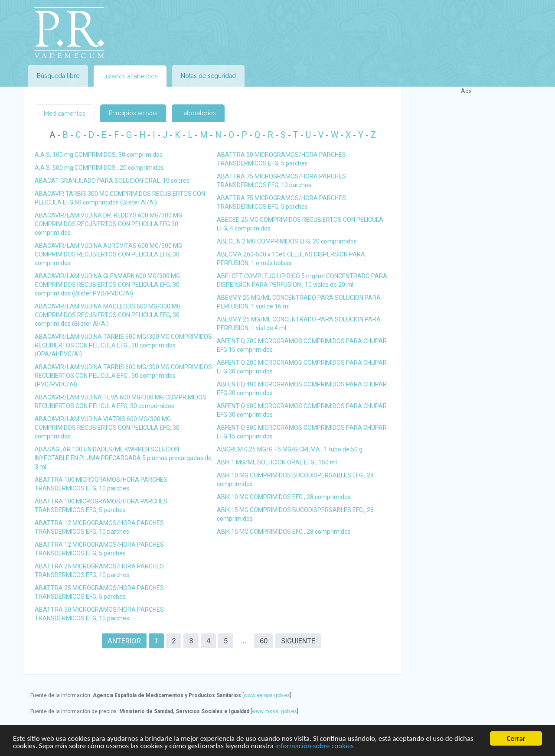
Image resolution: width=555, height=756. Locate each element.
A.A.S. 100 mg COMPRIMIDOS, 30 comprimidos (99, 155)
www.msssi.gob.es (274, 711)
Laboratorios (198, 113)
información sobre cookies (315, 746)
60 (264, 641)
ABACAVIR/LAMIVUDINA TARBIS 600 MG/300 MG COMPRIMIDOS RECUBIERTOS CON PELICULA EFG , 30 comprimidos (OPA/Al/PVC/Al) (123, 345)
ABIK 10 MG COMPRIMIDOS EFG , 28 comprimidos (284, 497)
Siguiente (298, 641)
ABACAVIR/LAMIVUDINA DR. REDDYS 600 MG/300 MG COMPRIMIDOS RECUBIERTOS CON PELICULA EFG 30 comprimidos (108, 224)
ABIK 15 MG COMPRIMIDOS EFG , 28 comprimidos (284, 532)
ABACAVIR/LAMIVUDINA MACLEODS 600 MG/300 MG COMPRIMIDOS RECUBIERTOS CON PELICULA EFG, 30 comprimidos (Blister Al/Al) (108, 315)
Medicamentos (65, 114)
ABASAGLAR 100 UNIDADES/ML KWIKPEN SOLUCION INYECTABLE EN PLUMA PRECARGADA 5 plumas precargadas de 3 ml (123, 458)
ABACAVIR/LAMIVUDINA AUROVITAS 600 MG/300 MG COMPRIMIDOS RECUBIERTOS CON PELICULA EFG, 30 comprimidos (108, 254)
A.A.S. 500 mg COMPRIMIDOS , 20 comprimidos (99, 168)
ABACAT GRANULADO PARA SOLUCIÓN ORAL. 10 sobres (112, 181)
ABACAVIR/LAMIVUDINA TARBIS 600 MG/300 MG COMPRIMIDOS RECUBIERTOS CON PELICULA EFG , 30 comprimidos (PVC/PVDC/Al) (123, 376)
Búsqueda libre (58, 76)
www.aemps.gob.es (267, 695)
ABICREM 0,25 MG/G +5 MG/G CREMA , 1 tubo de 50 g (290, 449)
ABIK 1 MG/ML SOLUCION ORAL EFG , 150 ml (277, 462)
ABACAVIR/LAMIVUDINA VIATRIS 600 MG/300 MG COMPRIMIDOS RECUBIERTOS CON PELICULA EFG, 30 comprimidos (107, 428)
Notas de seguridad (208, 76)
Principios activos (133, 113)
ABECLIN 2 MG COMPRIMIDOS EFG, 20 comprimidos (287, 241)
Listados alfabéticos (130, 76)
